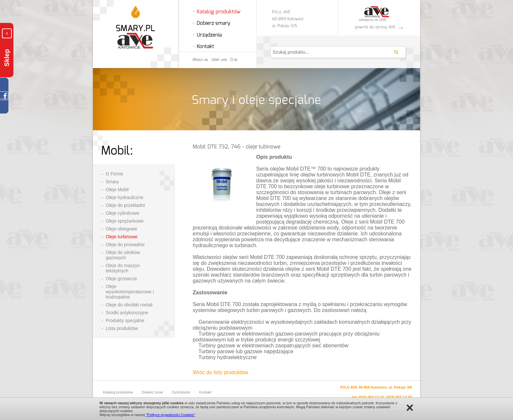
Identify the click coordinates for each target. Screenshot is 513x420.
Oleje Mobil (117, 190)
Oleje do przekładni (125, 205)
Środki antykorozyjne (127, 313)
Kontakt (205, 392)
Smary (112, 182)
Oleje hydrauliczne (124, 197)
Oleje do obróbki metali (129, 305)
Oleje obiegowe (122, 229)
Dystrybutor (181, 392)
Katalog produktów (118, 392)
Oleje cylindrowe (123, 213)
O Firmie (115, 174)
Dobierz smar (152, 392)
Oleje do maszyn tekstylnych (123, 268)
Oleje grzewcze (121, 279)
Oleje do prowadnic (125, 245)
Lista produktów (122, 328)
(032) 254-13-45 (399, 397)
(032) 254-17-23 (371, 397)
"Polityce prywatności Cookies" (170, 415)
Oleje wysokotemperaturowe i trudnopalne (130, 292)
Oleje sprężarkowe (125, 221)
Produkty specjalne (125, 320)
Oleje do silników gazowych (123, 255)
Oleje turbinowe (122, 237)
